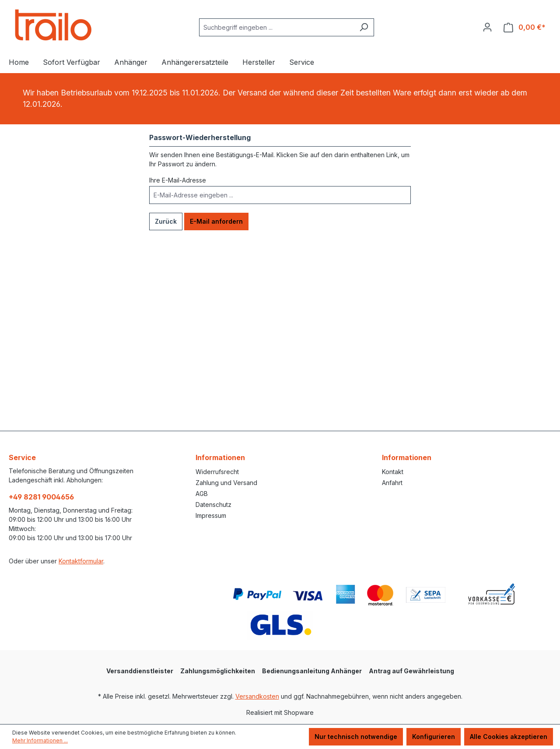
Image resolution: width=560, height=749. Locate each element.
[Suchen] (364, 27)
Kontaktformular (81, 561)
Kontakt (393, 472)
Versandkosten (257, 696)
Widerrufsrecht (217, 472)
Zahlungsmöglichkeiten (218, 671)
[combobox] (276, 27)
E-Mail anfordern (216, 221)
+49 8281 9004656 (41, 497)
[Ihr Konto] (487, 27)
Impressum (211, 515)
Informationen (220, 457)
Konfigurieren (434, 737)
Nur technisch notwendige (356, 737)
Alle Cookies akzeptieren (509, 737)
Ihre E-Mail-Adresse (178, 180)
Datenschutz (213, 505)
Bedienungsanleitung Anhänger (312, 671)
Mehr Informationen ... (40, 740)
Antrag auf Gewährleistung (411, 671)
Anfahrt (392, 483)
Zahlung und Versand (226, 483)
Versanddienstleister (140, 671)
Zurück (166, 221)
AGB (202, 494)
